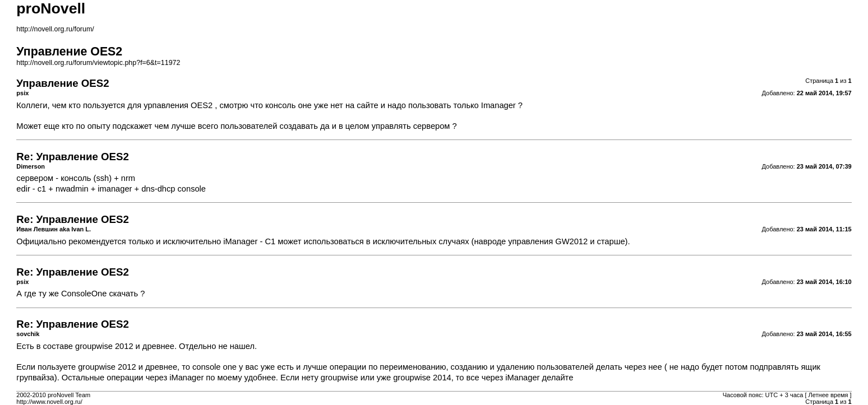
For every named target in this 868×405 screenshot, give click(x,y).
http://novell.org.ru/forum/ (55, 29)
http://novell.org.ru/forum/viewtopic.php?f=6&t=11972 (98, 63)
